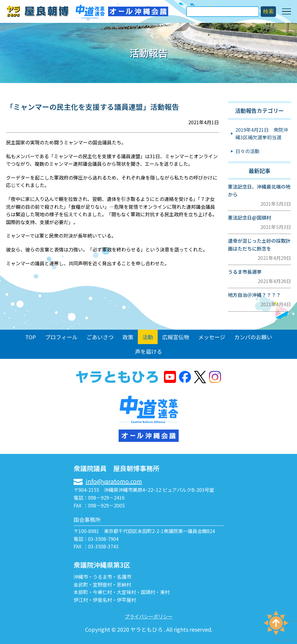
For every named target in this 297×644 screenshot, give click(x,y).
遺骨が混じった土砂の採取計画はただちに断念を (259, 245)
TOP (31, 337)
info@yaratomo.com (114, 481)
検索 (268, 11)
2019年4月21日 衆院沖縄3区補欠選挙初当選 (262, 134)
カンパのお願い (253, 337)
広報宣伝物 (176, 337)
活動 (148, 337)
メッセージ (212, 337)
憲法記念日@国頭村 (250, 217)
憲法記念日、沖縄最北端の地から (259, 190)
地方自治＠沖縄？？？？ (254, 295)
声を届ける (149, 351)
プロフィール (61, 337)
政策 (128, 337)
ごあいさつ (100, 337)
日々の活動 (247, 151)
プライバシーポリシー (149, 616)
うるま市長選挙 (245, 272)
